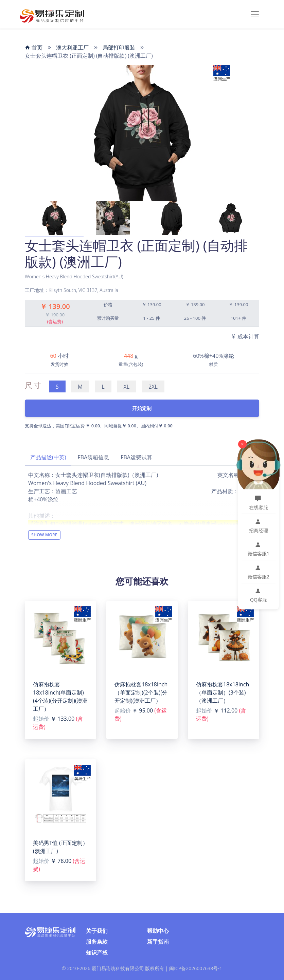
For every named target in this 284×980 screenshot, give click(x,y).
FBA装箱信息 (93, 457)
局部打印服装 (119, 48)
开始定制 (142, 408)
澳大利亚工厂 (72, 48)
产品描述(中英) (48, 457)
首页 (34, 48)
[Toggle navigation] (255, 14)
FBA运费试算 (136, 457)
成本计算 (245, 336)
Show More (44, 535)
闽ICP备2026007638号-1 (196, 968)
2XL (153, 387)
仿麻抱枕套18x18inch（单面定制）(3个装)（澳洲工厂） (223, 692)
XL (127, 387)
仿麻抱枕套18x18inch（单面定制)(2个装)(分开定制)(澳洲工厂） (141, 692)
